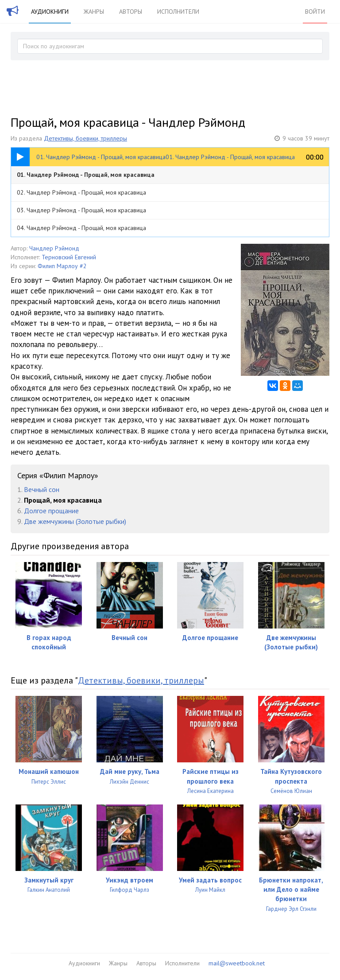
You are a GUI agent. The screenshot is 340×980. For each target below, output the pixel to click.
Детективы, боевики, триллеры (85, 138)
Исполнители (178, 12)
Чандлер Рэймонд (54, 248)
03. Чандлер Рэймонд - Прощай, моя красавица (81, 210)
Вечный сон (42, 489)
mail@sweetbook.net (237, 963)
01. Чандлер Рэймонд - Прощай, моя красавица (86, 175)
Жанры (94, 12)
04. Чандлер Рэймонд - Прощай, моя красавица (81, 228)
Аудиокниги (50, 12)
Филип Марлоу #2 (62, 266)
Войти (315, 12)
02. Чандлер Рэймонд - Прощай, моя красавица (81, 192)
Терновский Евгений (69, 257)
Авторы (131, 12)
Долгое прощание (51, 511)
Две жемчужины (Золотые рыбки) (75, 521)
